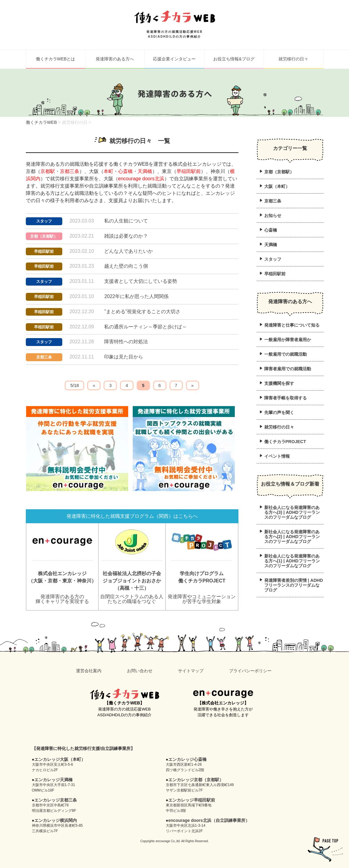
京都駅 (48, 171)
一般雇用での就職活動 (286, 354)
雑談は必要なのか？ (126, 236)
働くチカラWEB (125, 694)
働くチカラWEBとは (56, 59)
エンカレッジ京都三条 (56, 800)
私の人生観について (126, 221)
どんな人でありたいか (128, 251)
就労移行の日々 (293, 59)
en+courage (223, 694)
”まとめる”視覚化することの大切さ (142, 312)
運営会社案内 (89, 671)
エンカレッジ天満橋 (53, 780)
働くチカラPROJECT (285, 442)
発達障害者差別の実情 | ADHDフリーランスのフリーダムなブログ (294, 585)
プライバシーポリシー (250, 671)
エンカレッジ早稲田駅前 (192, 800)
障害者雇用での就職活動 (288, 369)
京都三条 (70, 171)
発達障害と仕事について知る (292, 325)
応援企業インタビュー (174, 59)
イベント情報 (277, 456)
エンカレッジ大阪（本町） (60, 759)
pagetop (325, 849)
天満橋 (145, 171)
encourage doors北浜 (141, 179)
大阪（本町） (277, 186)
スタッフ (44, 221)
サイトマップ (191, 671)
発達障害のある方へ (115, 59)
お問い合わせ (140, 671)
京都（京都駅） (44, 236)
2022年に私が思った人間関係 (136, 296)
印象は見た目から (124, 357)
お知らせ (273, 215)
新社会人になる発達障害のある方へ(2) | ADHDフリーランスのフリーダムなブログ (292, 537)
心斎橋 (125, 171)
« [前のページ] (94, 385)
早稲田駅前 (189, 171)
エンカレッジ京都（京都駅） (196, 780)
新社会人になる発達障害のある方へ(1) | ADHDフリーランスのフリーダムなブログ (292, 561)
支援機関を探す (279, 383)
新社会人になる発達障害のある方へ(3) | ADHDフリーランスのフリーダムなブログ (292, 512)
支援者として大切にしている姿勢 (141, 281)
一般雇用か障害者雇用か (288, 340)
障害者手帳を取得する (286, 398)
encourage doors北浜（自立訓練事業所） (209, 820)
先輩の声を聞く (279, 412)
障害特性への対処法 (126, 342)
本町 (108, 171)
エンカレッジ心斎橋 (187, 759)
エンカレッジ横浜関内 (56, 820)
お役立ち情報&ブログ (234, 59)
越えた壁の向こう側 (126, 266)
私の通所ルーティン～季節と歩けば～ (145, 327)
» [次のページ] (193, 385)
